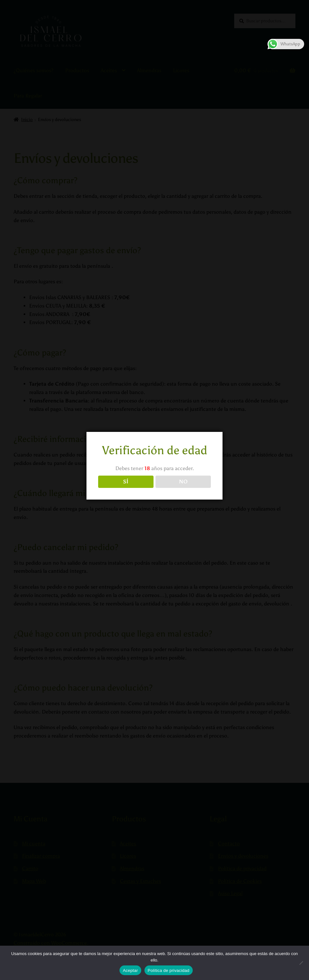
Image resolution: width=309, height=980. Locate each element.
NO (183, 482)
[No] (301, 963)
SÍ (126, 482)
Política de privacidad (169, 970)
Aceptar (130, 970)
